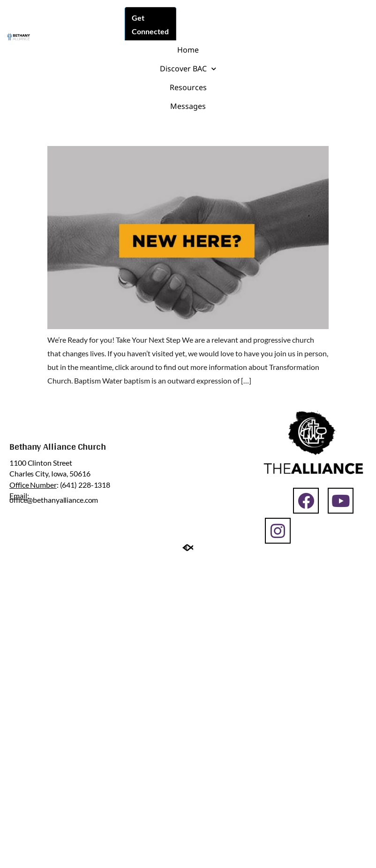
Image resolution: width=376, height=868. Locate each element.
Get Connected (150, 24)
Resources (188, 87)
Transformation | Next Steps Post (160, 128)
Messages (188, 106)
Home (188, 50)
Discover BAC (188, 69)
